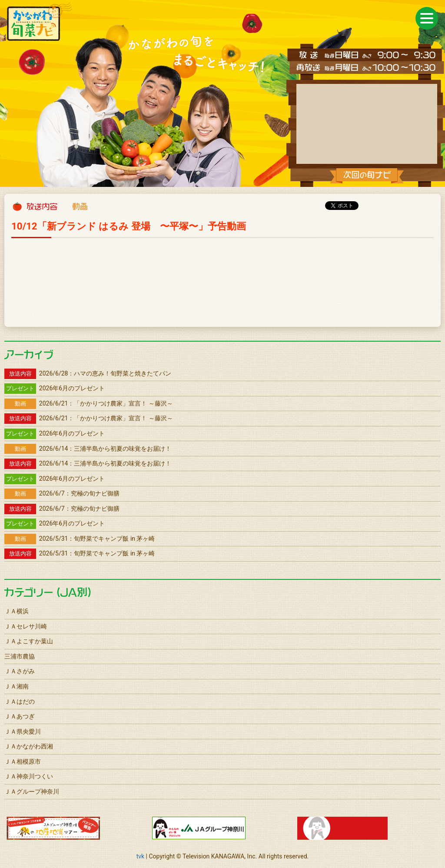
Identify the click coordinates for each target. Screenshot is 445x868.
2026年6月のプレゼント (55, 388)
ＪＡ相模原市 (23, 762)
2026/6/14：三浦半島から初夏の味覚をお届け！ (88, 449)
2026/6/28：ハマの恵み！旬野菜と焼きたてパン (88, 373)
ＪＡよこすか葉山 (29, 641)
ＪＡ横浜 (17, 611)
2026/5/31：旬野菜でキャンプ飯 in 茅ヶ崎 (80, 539)
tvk (140, 856)
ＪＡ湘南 (17, 686)
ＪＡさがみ (20, 671)
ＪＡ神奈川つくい (29, 776)
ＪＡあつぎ (20, 716)
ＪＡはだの (20, 702)
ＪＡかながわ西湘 (29, 746)
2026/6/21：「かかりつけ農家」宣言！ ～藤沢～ (89, 403)
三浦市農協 (20, 656)
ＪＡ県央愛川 (23, 732)
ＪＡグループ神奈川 (32, 792)
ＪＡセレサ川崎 (26, 626)
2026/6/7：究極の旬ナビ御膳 (62, 493)
